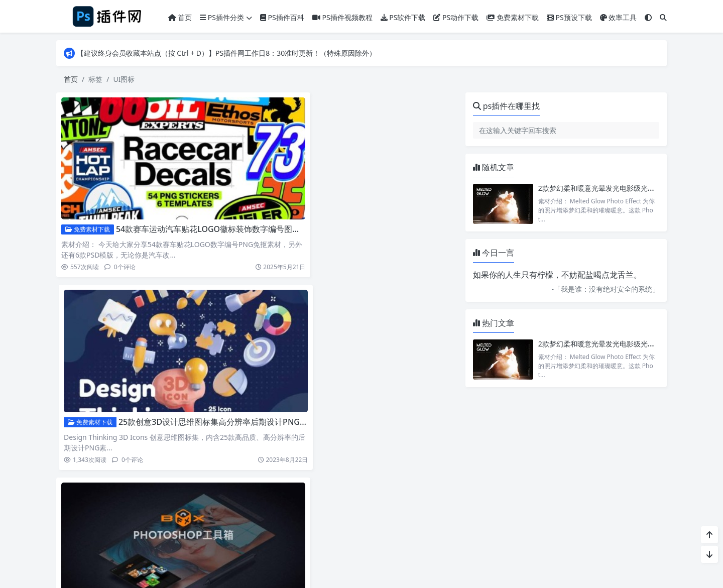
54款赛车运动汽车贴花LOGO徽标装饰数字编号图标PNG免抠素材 (233, 201)
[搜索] (663, 17)
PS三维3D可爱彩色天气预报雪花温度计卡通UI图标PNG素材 (428, 366)
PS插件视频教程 (342, 17)
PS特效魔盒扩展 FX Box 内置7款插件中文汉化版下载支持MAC (234, 366)
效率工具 (619, 17)
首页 (180, 17)
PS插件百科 (282, 17)
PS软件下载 (403, 17)
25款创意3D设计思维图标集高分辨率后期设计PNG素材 (419, 201)
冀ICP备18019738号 (429, 539)
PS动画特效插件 (91, 366)
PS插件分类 (226, 17)
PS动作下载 (456, 17)
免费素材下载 (513, 17)
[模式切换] (648, 17)
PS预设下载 (569, 17)
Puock (380, 568)
